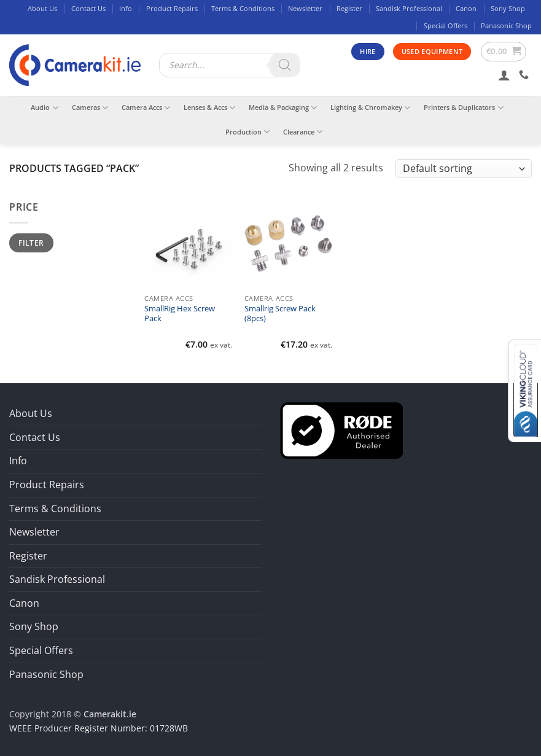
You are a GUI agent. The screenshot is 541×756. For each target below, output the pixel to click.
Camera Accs (146, 108)
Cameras (90, 108)
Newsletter (305, 8)
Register (349, 8)
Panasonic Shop (506, 25)
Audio (44, 108)
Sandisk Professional (409, 8)
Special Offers (446, 25)
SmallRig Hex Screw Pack (180, 314)
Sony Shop (508, 8)
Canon (466, 8)
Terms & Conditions (243, 8)
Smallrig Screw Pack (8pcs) (280, 314)
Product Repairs (172, 8)
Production (247, 132)
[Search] (285, 65)
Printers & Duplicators (463, 108)
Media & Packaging (283, 108)
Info (126, 8)
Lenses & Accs (209, 108)
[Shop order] (464, 169)
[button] (504, 52)
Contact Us (88, 8)
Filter (31, 243)
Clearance (303, 132)
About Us (42, 8)
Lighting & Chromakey (370, 108)
